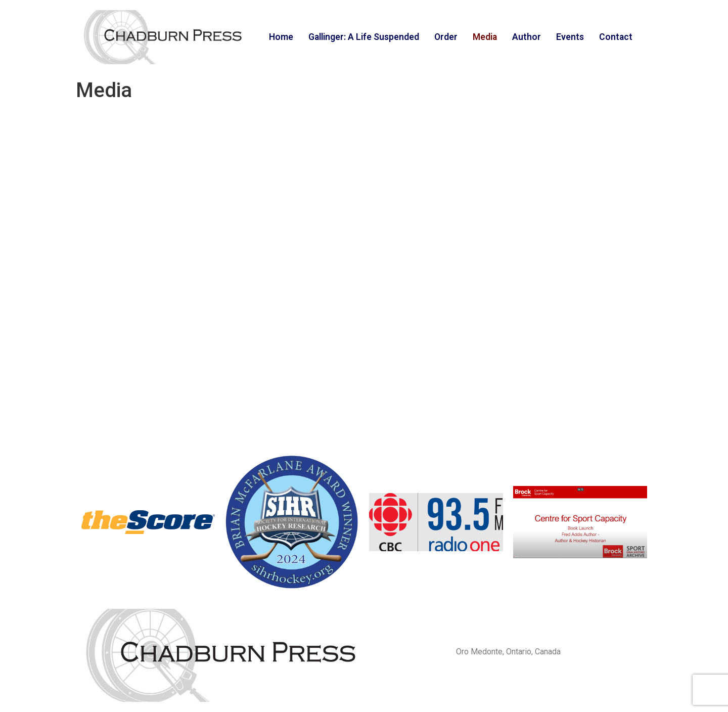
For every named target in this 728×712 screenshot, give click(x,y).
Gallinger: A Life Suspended (364, 37)
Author (527, 37)
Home (281, 37)
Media (485, 37)
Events (570, 37)
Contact (616, 37)
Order (446, 37)
